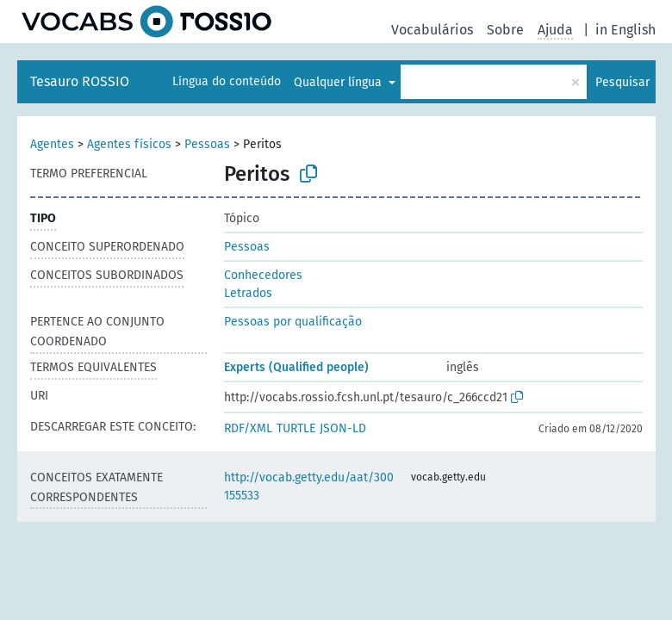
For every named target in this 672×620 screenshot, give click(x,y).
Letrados (248, 293)
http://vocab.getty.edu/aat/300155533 (309, 487)
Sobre (505, 30)
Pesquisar (622, 82)
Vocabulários (432, 30)
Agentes (52, 144)
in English (625, 30)
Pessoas (207, 144)
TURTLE (296, 428)
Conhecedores (263, 275)
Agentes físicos (129, 144)
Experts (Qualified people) (296, 367)
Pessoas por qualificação (293, 322)
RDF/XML (248, 428)
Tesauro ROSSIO (80, 81)
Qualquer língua (339, 82)
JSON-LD (343, 428)
